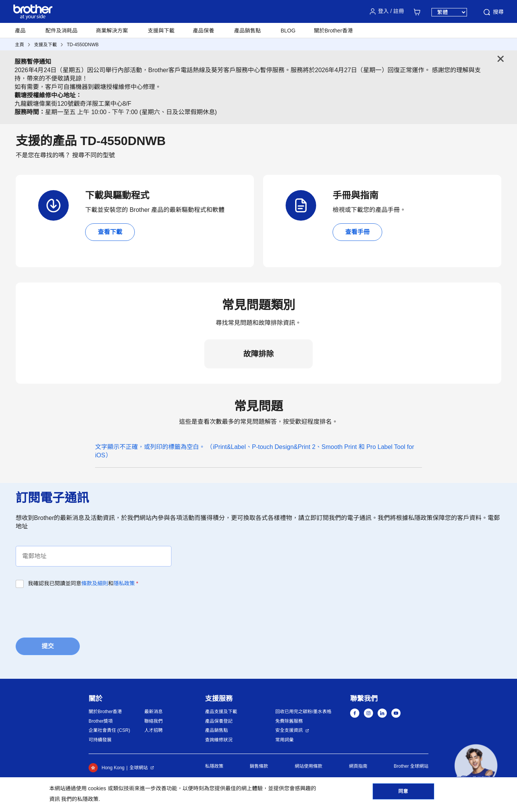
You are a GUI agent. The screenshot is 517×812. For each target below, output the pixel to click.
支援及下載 (45, 45)
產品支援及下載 (221, 712)
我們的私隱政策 (80, 799)
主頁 (19, 45)
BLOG (288, 31)
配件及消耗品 (61, 31)
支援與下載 (161, 31)
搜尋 (493, 12)
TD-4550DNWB (83, 45)
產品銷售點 (216, 730)
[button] (476, 766)
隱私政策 (124, 583)
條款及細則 (95, 583)
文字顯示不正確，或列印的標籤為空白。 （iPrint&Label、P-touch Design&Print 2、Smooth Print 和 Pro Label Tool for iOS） (255, 451)
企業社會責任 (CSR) (109, 730)
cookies (97, 788)
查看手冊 (357, 232)
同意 (403, 793)
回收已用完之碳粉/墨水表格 (303, 712)
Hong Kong (107, 768)
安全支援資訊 (289, 730)
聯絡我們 (153, 721)
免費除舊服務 (289, 721)
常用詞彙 (284, 740)
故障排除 (258, 354)
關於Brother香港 (105, 712)
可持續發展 (100, 740)
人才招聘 (153, 730)
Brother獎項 (101, 721)
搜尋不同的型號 (94, 155)
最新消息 (153, 712)
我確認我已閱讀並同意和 (83, 583)
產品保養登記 (219, 721)
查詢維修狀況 (219, 740)
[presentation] (74, 610)
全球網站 (139, 768)
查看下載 (110, 232)
